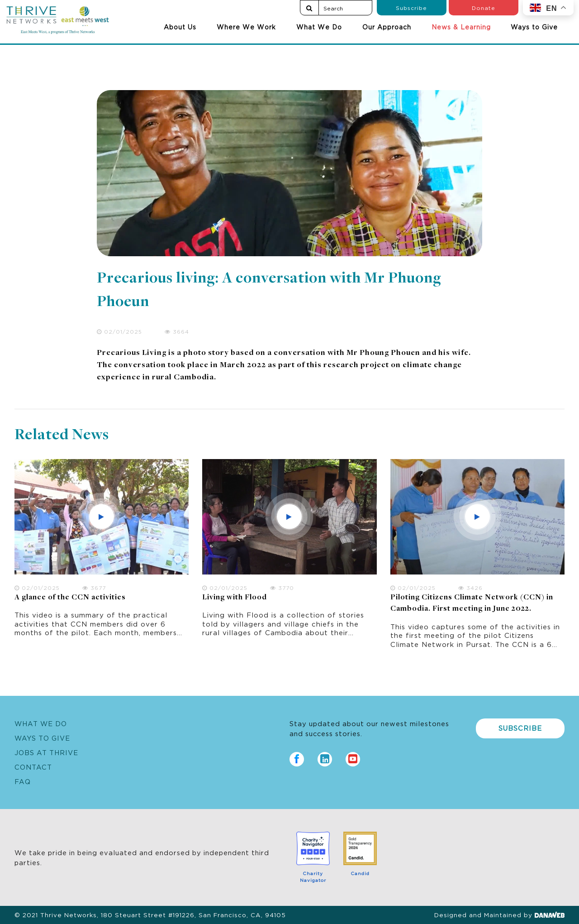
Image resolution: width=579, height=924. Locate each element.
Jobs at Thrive (46, 752)
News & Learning (461, 27)
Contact (33, 767)
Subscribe (411, 7)
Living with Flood (235, 598)
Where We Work (246, 27)
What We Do (319, 27)
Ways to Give (534, 27)
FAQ (23, 781)
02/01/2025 (119, 331)
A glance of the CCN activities (70, 598)
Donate (484, 7)
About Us (180, 27)
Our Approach (387, 27)
